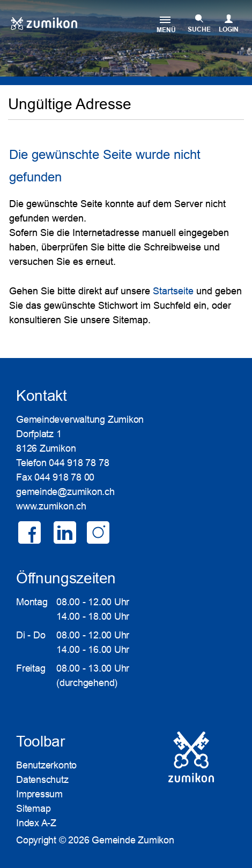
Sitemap (33, 809)
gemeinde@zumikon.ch (65, 492)
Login (229, 29)
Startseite (173, 291)
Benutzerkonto (46, 765)
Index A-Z (36, 823)
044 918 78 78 (79, 463)
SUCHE (199, 29)
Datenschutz (42, 780)
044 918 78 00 (64, 477)
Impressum (39, 794)
